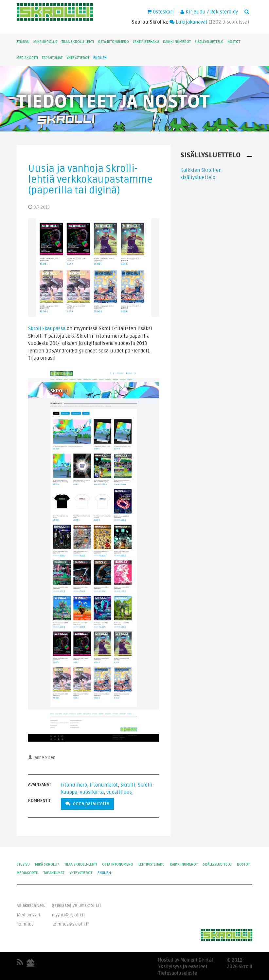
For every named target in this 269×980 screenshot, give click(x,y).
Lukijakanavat (188, 22)
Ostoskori (160, 12)
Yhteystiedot (78, 58)
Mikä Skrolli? (45, 42)
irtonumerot (104, 785)
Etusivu (23, 42)
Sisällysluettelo (209, 42)
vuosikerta (92, 792)
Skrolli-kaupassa (47, 329)
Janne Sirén (44, 758)
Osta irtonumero (113, 42)
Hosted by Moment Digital (186, 960)
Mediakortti (27, 58)
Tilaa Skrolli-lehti (78, 42)
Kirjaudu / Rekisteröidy (209, 12)
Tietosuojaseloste (178, 973)
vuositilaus (119, 792)
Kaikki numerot (177, 42)
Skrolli (128, 785)
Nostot (234, 42)
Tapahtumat (52, 58)
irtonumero (74, 785)
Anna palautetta (87, 804)
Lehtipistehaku (146, 42)
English (100, 58)
